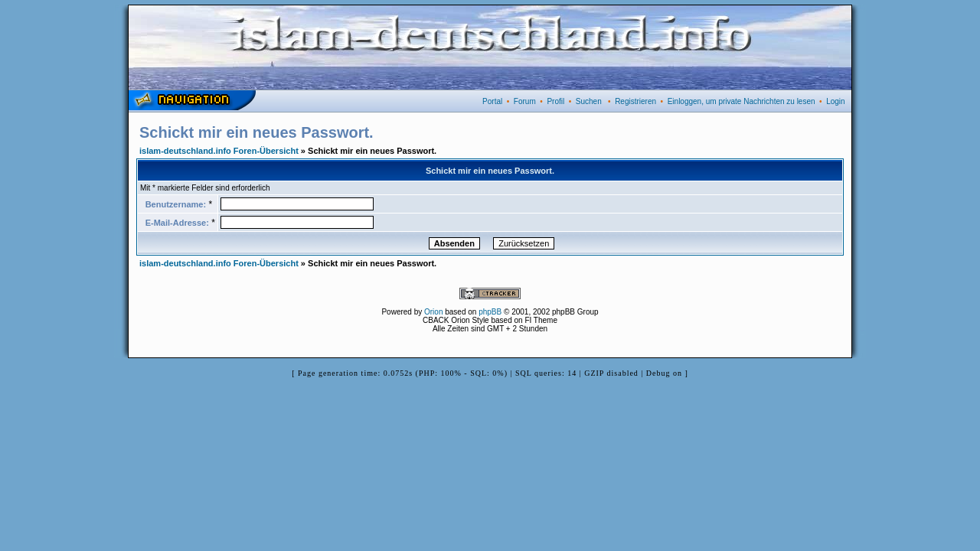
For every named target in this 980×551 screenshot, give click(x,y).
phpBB (490, 312)
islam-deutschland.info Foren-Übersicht (219, 151)
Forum (525, 101)
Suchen (589, 101)
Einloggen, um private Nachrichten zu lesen (742, 101)
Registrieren (635, 101)
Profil (555, 101)
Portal (492, 101)
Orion (433, 312)
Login (835, 101)
